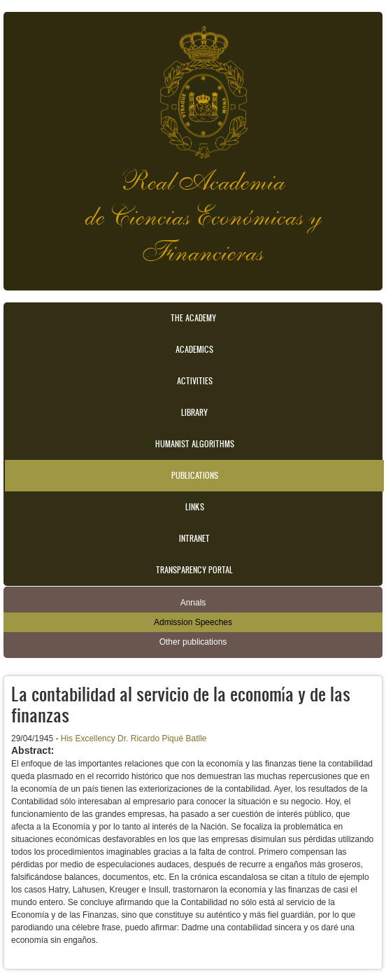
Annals (193, 603)
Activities (195, 381)
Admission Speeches (193, 622)
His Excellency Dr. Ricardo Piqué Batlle (134, 738)
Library (194, 412)
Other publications (193, 642)
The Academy (193, 318)
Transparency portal (194, 570)
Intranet (194, 538)
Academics (194, 349)
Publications (195, 475)
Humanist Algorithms (195, 444)
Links (195, 507)
